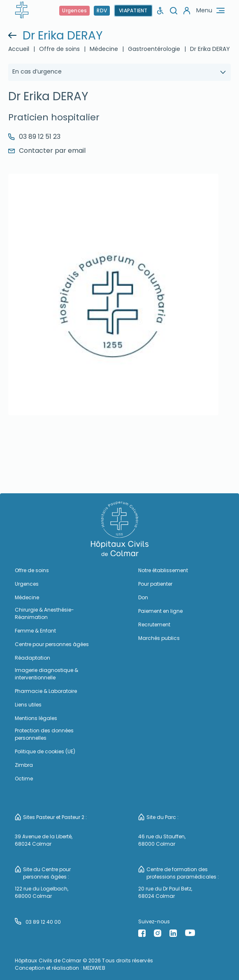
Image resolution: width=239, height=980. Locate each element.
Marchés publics (159, 638)
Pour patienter (155, 584)
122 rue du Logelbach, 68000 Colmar (42, 892)
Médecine (104, 49)
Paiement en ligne (160, 611)
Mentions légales (36, 718)
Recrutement (154, 625)
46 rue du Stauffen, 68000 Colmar (162, 840)
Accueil (19, 49)
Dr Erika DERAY (210, 49)
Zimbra (24, 765)
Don (143, 597)
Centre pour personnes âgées (52, 644)
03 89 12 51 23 (34, 137)
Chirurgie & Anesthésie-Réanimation (44, 613)
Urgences (74, 10)
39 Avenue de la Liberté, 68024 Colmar (44, 840)
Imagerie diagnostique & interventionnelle (46, 674)
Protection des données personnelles (44, 734)
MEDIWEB (94, 968)
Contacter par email (47, 151)
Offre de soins (59, 49)
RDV (102, 10)
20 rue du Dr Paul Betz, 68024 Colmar (165, 892)
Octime (24, 779)
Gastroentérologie (154, 49)
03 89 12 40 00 (38, 922)
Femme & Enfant (35, 631)
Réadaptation (32, 658)
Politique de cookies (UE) (45, 751)
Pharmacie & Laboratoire (46, 691)
